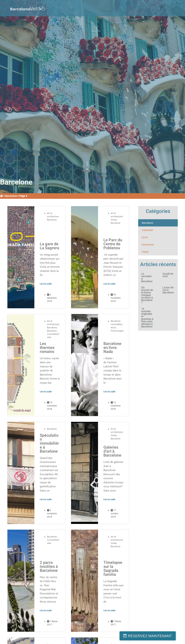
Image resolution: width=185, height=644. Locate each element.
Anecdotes (148, 245)
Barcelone (11, 196)
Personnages (117, 331)
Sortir (145, 237)
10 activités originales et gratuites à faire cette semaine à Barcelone (147, 318)
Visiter (145, 252)
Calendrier (147, 230)
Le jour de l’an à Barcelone (168, 290)
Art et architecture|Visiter (117, 217)
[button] (162, 7)
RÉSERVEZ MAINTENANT (156, 636)
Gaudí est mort (168, 275)
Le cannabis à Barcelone (147, 277)
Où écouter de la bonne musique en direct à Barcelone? (147, 295)
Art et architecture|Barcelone (53, 324)
